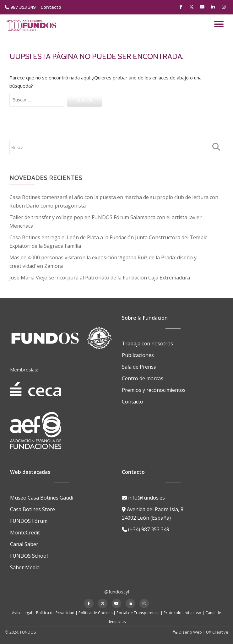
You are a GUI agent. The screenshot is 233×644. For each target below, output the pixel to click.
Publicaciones (138, 352)
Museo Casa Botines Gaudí (42, 495)
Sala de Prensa (139, 363)
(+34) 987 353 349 (146, 526)
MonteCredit (25, 529)
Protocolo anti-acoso (182, 608)
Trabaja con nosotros (147, 340)
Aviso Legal (22, 608)
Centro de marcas (143, 374)
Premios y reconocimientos (154, 386)
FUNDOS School (29, 551)
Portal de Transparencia (138, 608)
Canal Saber (24, 540)
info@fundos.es (143, 495)
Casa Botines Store (33, 506)
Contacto (51, 7)
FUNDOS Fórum (29, 517)
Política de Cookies (95, 608)
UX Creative (217, 627)
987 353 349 (23, 7)
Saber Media (25, 563)
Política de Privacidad (55, 608)
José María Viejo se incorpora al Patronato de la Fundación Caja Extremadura (100, 275)
